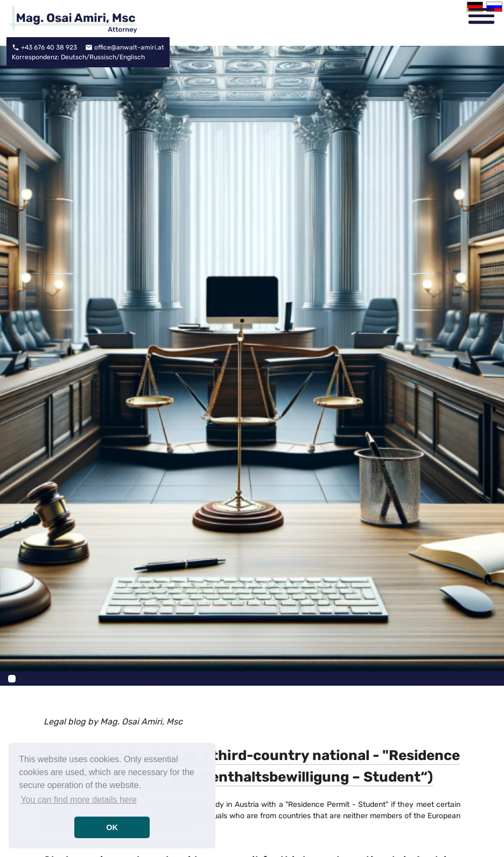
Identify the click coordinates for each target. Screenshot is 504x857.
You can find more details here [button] (79, 800)
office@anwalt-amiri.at (129, 47)
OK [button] (112, 827)
